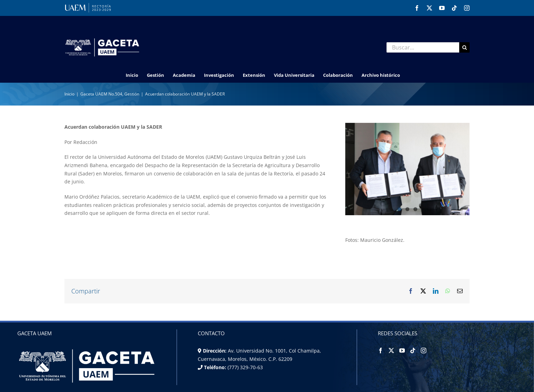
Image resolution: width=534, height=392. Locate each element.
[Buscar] (464, 47)
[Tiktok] (413, 350)
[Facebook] (381, 350)
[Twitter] (391, 350)
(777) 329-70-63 (244, 367)
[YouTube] (402, 350)
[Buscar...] (423, 47)
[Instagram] (424, 350)
